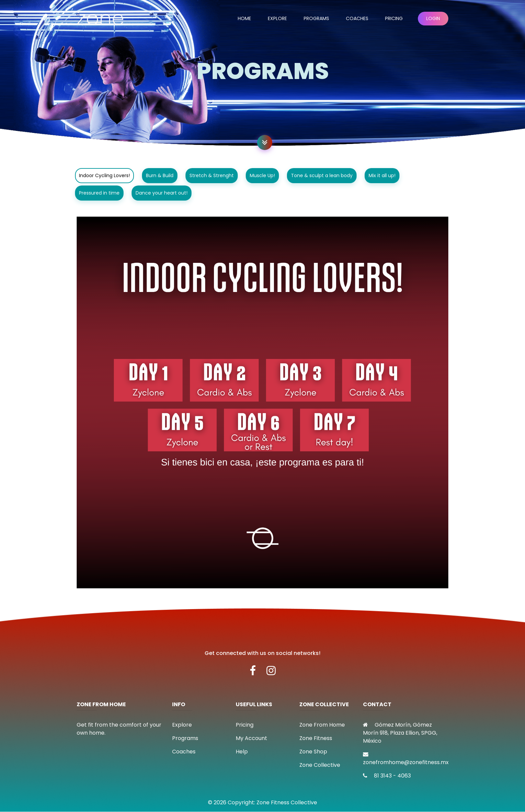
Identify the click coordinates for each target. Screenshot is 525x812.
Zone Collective (320, 765)
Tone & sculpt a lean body (322, 175)
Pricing (394, 18)
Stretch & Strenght (212, 175)
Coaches (357, 18)
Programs (316, 18)
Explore (277, 18)
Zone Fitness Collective (287, 802)
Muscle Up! (262, 175)
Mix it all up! (382, 175)
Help (242, 752)
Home (244, 18)
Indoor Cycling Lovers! (104, 175)
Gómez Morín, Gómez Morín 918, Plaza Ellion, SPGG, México (400, 733)
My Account (251, 738)
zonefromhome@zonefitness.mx (406, 759)
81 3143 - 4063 (387, 776)
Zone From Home (322, 725)
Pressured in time (99, 193)
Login (433, 18)
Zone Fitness (316, 738)
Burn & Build (160, 175)
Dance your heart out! (162, 193)
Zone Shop (313, 752)
